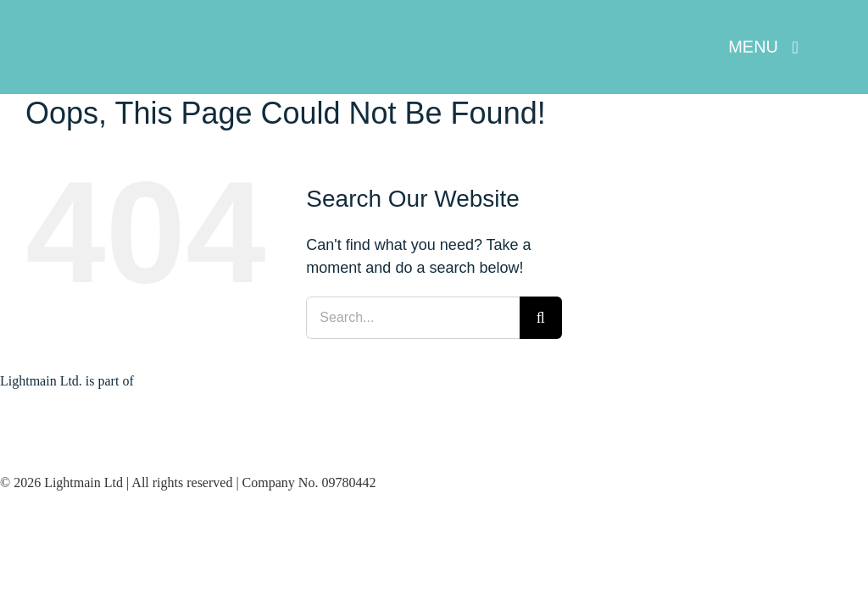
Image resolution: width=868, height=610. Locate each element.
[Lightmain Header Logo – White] (135, 42)
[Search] (541, 318)
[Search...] (412, 318)
